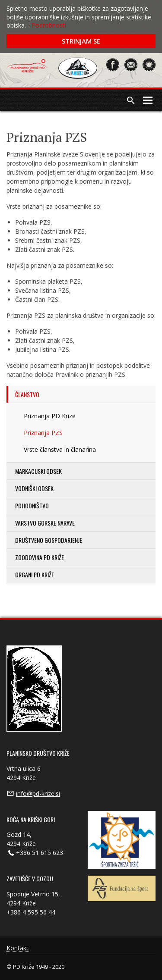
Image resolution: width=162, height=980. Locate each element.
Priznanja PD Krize (50, 416)
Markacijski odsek (38, 471)
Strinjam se (81, 41)
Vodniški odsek (34, 488)
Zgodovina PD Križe (40, 557)
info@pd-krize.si (38, 794)
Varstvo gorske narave (45, 523)
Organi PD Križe (35, 575)
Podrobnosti (49, 25)
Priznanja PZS (43, 433)
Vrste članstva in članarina (60, 449)
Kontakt (17, 948)
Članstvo (27, 394)
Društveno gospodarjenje (49, 540)
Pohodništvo (32, 506)
